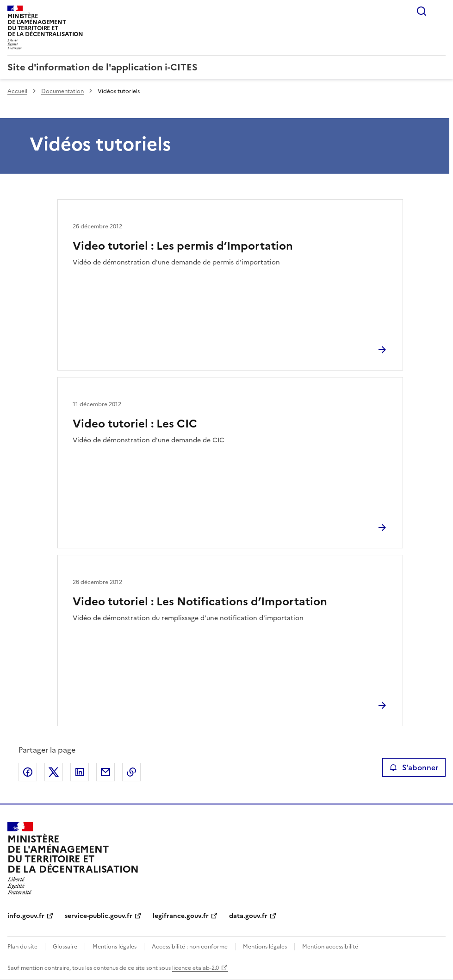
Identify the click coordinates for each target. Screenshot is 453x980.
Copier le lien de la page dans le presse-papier (131, 772)
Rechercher (422, 11)
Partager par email (105, 772)
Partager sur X (54, 772)
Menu (440, 11)
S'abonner (414, 767)
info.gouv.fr (26, 916)
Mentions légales (115, 947)
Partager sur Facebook (28, 772)
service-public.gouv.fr (99, 916)
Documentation (62, 91)
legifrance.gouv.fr (181, 916)
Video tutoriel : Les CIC (135, 424)
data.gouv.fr (248, 916)
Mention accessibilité (330, 947)
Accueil (17, 91)
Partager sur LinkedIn (80, 772)
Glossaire (65, 947)
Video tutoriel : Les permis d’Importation (183, 246)
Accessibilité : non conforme (190, 947)
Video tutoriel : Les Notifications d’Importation (200, 602)
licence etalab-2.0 (195, 968)
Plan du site (22, 947)
